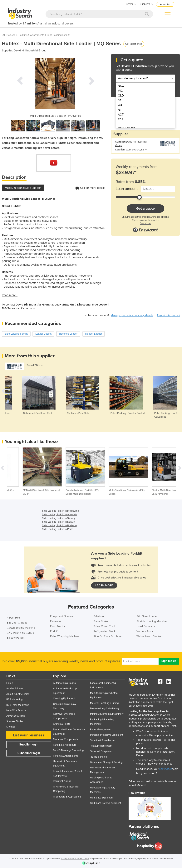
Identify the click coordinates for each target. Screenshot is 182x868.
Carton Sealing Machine (21, 628)
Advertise (165, 4)
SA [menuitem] (120, 100)
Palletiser (99, 616)
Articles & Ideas (15, 688)
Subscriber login (29, 753)
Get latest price (134, 44)
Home (10, 683)
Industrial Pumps (62, 781)
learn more (104, 585)
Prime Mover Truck (105, 626)
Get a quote (145, 208)
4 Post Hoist (14, 618)
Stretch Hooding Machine (152, 621)
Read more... (10, 295)
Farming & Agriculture (65, 745)
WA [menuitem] (120, 105)
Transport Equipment (101, 751)
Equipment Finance (62, 616)
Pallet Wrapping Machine (65, 636)
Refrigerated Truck (104, 631)
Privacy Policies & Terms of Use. (75, 859)
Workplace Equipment (102, 798)
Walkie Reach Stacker (149, 636)
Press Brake (101, 621)
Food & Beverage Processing (68, 750)
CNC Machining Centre (20, 633)
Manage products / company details (132, 315)
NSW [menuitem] (121, 86)
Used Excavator (146, 626)
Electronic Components (65, 739)
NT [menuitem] (120, 110)
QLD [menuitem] (121, 96)
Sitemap (11, 727)
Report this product (169, 315)
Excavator (56, 621)
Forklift (54, 631)
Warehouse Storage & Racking (106, 762)
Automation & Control (65, 683)
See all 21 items (35, 365)
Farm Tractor (58, 626)
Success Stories (15, 721)
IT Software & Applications (67, 797)
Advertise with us (16, 716)
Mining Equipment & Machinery (107, 714)
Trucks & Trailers (99, 757)
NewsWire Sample (16, 710)
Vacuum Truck (145, 631)
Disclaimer (146, 223)
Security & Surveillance (102, 740)
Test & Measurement (101, 746)
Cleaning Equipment (64, 698)
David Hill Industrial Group (30, 50)
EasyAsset (165, 769)
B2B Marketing (14, 699)
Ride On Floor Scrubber (108, 636)
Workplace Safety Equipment (106, 803)
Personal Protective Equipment (107, 735)
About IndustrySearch (18, 694)
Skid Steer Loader (147, 616)
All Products (9, 35)
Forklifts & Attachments (31, 35)
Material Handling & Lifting (104, 703)
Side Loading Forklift (59, 35)
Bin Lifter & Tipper (18, 623)
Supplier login (29, 745)
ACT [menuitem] (121, 115)
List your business (29, 735)
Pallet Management (101, 729)
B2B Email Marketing (18, 705)
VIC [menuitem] (120, 91)
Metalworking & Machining (104, 709)
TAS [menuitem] (121, 119)
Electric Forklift (16, 638)
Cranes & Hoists (62, 724)
